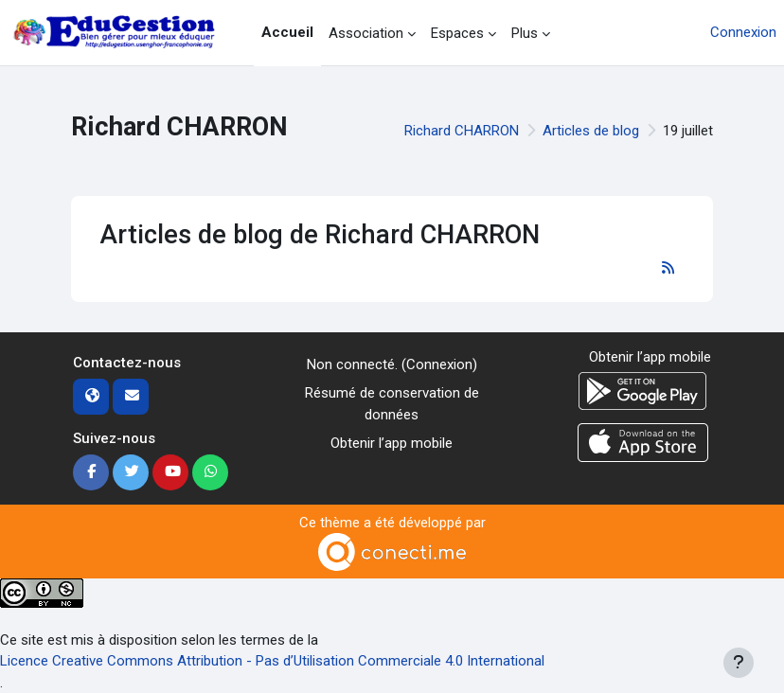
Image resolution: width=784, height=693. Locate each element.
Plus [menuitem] (525, 33)
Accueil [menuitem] (287, 32)
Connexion (743, 32)
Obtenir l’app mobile (392, 443)
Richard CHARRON (462, 131)
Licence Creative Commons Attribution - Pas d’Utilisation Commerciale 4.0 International (272, 661)
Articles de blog (591, 131)
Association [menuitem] (366, 33)
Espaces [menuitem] (457, 33)
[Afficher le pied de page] (739, 663)
